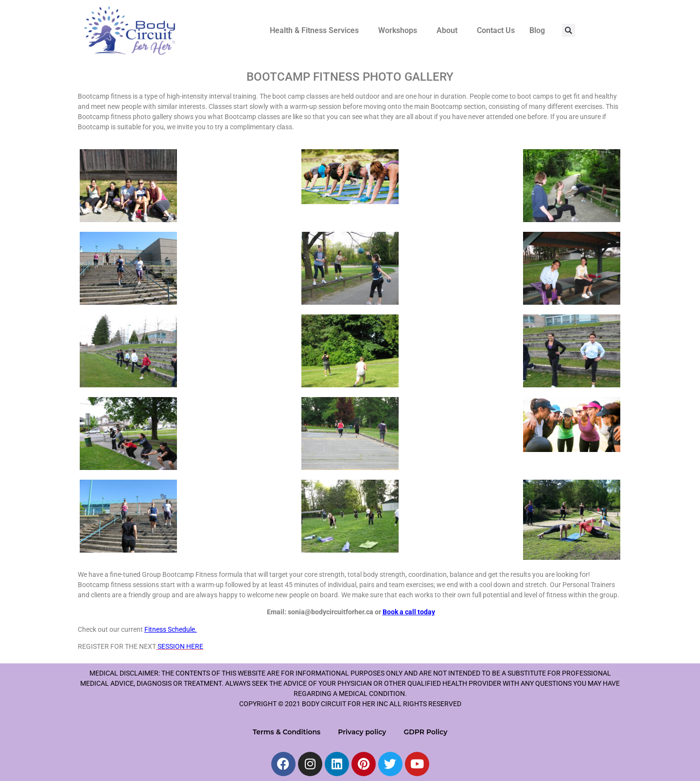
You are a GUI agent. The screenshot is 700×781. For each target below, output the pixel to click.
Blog (537, 30)
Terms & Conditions (287, 732)
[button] (317, 31)
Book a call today (409, 612)
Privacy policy (362, 732)
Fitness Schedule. (171, 629)
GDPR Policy (425, 732)
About (447, 30)
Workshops (398, 30)
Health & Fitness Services (314, 30)
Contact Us (496, 30)
